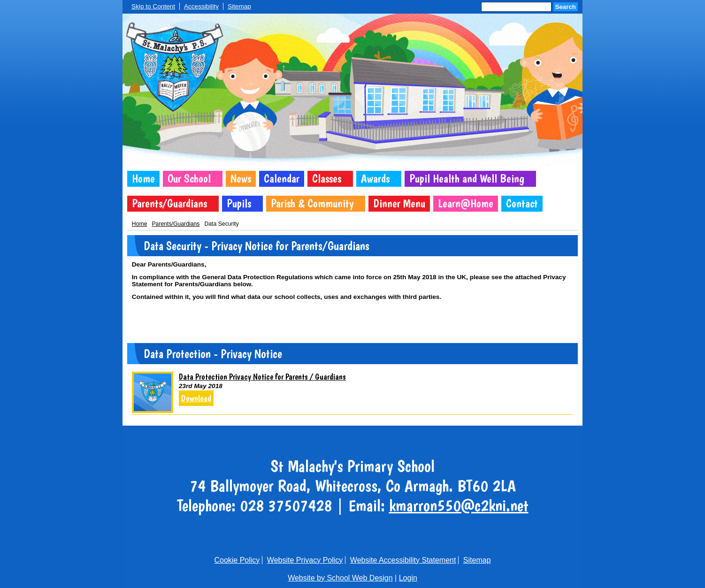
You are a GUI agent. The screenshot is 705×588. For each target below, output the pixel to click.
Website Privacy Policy (305, 560)
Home (143, 179)
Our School (189, 179)
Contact (522, 203)
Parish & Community (312, 203)
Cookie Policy (237, 560)
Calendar (282, 179)
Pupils (239, 203)
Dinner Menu (399, 203)
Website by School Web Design (340, 578)
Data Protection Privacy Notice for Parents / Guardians (262, 377)
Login (408, 578)
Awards (375, 179)
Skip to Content (153, 6)
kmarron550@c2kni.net (459, 505)
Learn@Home (466, 203)
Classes (327, 179)
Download (196, 398)
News (241, 179)
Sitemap (239, 6)
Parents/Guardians (169, 203)
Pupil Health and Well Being (467, 179)
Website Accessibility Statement (403, 560)
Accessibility (201, 6)
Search (566, 7)
